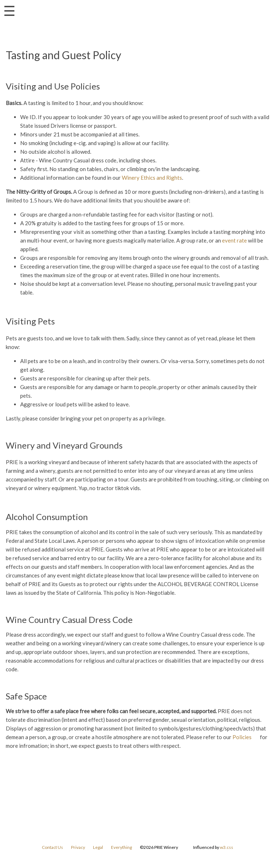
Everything (121, 847)
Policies (242, 737)
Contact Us (52, 847)
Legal (98, 847)
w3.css (227, 847)
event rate (234, 240)
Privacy (78, 847)
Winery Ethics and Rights (152, 178)
